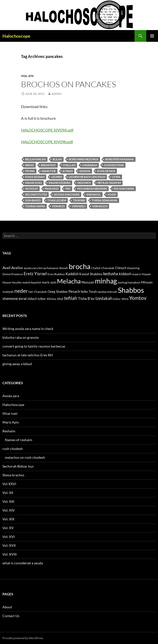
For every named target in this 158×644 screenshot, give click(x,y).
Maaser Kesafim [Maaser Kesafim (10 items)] (12, 282)
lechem (57, 177)
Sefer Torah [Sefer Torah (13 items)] (89, 292)
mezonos (84, 183)
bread (30, 165)
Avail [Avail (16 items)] (6, 268)
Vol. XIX (8, 519)
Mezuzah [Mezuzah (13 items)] (88, 282)
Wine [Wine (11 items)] (125, 299)
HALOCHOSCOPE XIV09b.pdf (47, 142)
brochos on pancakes (68, 84)
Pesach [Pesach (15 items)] (74, 291)
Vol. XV (8, 528)
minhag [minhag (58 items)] (106, 281)
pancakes (52, 189)
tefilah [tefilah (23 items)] (71, 298)
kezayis (85, 171)
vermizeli (79, 206)
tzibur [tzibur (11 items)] (117, 299)
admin (56, 94)
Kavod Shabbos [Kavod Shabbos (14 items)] (91, 274)
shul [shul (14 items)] (60, 299)
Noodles (32, 189)
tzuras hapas (35, 206)
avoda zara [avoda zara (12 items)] (31, 268)
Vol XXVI (9, 484)
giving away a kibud (17, 364)
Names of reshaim (19, 440)
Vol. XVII (9, 545)
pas (68, 189)
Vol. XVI (9, 537)
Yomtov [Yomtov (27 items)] (138, 298)
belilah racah (35, 159)
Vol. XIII (8, 501)
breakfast (48, 165)
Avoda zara (11, 396)
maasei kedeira (60, 183)
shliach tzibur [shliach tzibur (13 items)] (37, 299)
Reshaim (9, 431)
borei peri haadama (119, 159)
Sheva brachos (13, 475)
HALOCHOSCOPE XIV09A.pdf (47, 130)
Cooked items (114, 165)
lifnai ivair (10, 413)
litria (116, 177)
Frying (30, 171)
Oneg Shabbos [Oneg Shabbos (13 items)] (58, 292)
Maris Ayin (11, 422)
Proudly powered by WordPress (23, 638)
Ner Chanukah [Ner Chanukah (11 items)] (38, 292)
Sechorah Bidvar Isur (18, 466)
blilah (57, 159)
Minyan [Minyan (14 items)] (147, 282)
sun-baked (33, 200)
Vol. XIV (27, 76)
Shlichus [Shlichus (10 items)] (51, 299)
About (7, 607)
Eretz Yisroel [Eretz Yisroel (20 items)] (35, 274)
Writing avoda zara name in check (28, 329)
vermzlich (100, 206)
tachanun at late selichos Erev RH (28, 355)
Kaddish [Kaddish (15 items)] (72, 274)
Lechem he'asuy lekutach (87, 177)
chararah (90, 165)
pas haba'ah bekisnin (92, 189)
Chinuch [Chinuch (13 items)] (121, 268)
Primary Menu (152, 36)
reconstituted (36, 194)
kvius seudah (35, 177)
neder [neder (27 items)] (21, 291)
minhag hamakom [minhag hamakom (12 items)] (129, 282)
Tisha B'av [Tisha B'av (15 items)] (86, 299)
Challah (69, 165)
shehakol (94, 194)
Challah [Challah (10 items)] (96, 268)
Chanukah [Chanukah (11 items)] (108, 268)
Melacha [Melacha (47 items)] (69, 281)
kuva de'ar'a (106, 171)
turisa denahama (105, 200)
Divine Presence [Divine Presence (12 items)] (13, 274)
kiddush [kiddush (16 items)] (125, 274)
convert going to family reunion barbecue (34, 346)
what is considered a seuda (23, 563)
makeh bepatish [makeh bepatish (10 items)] (32, 282)
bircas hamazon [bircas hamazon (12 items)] (49, 268)
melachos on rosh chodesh (25, 457)
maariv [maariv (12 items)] (136, 274)
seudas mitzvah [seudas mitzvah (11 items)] (107, 292)
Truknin (79, 200)
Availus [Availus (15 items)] (17, 268)
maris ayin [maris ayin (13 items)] (49, 282)
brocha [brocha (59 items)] (80, 266)
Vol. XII (8, 493)
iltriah (68, 171)
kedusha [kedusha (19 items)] (111, 274)
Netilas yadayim (109, 183)
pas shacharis (124, 189)
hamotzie (49, 171)
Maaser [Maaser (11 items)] (146, 274)
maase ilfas (34, 183)
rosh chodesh (13, 449)
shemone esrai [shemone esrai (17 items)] (15, 298)
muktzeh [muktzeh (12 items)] (8, 292)
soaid (112, 194)
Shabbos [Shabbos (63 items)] (131, 290)
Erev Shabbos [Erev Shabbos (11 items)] (56, 274)
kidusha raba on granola (21, 337)
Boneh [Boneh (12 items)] (64, 268)
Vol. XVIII (10, 554)
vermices (58, 206)
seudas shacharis (67, 194)
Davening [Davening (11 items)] (133, 268)
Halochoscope (16, 36)
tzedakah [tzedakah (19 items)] (104, 298)
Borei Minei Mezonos (84, 159)
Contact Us (11, 616)
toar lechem (57, 200)
